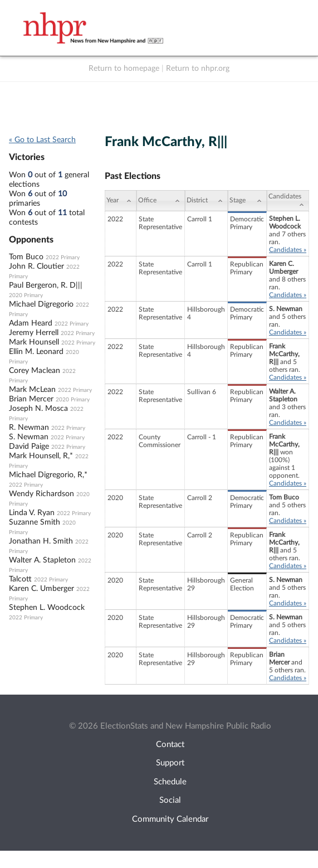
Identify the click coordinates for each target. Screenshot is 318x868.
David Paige (29, 447)
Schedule (170, 782)
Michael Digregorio (41, 304)
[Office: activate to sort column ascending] (161, 201)
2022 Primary (63, 258)
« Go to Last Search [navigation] (42, 140)
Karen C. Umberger (41, 589)
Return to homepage (124, 69)
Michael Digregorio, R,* (48, 475)
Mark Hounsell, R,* (41, 456)
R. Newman (29, 428)
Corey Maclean (35, 371)
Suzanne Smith (35, 522)
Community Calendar (170, 819)
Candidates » (288, 250)
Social (170, 800)
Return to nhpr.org (198, 69)
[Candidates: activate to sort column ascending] (288, 201)
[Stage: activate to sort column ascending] (247, 201)
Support (170, 763)
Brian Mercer (31, 399)
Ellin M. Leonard (36, 352)
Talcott (20, 579)
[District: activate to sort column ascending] (206, 201)
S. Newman (29, 437)
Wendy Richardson (41, 494)
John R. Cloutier (36, 266)
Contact (170, 745)
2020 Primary (26, 295)
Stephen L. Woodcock (47, 608)
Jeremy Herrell (34, 333)
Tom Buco (26, 257)
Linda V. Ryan (32, 513)
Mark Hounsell (34, 342)
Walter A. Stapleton (42, 560)
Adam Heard (31, 323)
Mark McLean (32, 390)
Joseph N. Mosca (38, 409)
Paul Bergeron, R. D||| (46, 285)
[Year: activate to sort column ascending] (121, 201)
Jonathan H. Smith (41, 541)
